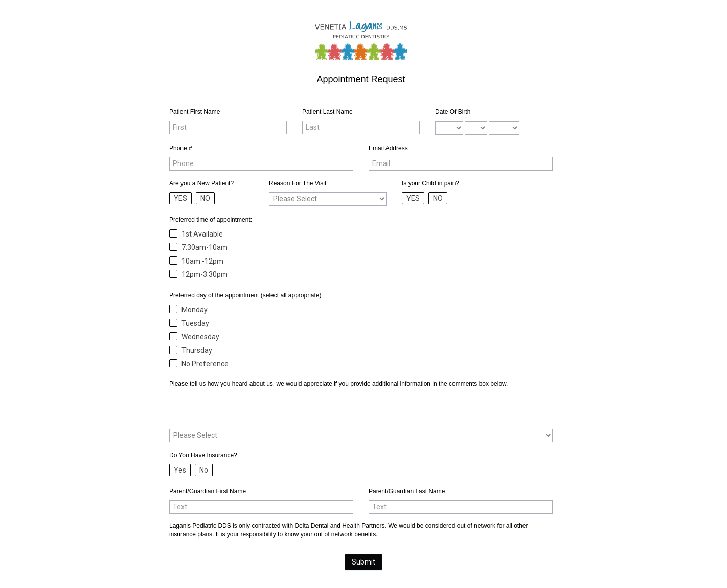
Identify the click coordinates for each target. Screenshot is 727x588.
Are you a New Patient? (201, 183)
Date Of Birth (453, 112)
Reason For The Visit (298, 183)
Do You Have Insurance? (203, 455)
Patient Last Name (327, 112)
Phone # (181, 148)
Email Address (388, 148)
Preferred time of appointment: (211, 220)
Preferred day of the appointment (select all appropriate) (245, 295)
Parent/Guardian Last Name (407, 491)
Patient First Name (195, 112)
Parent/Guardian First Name (208, 491)
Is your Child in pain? (430, 183)
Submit (363, 562)
